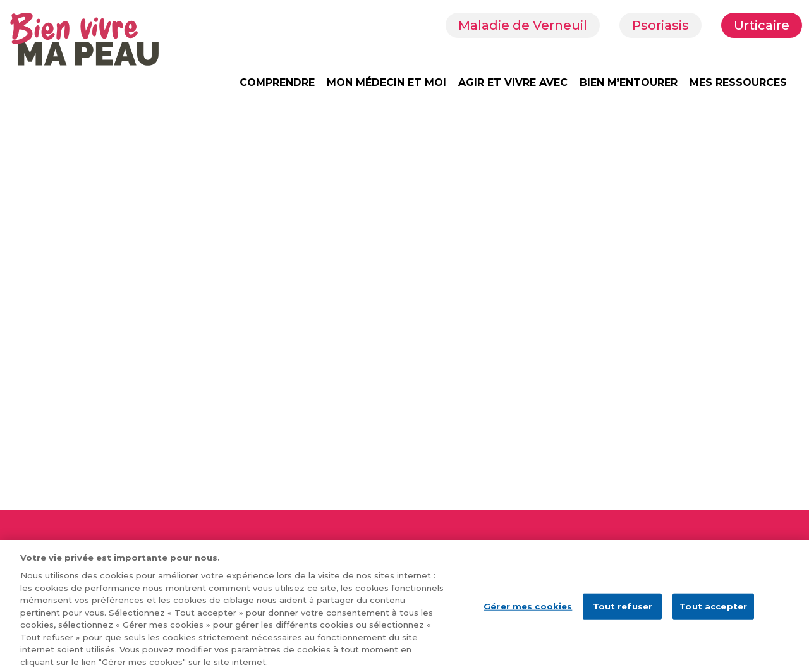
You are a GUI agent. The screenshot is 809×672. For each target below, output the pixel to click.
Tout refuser (623, 610)
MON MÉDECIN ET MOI (386, 82)
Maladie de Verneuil (523, 25)
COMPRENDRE (277, 82)
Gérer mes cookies (528, 610)
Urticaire (762, 25)
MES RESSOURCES (738, 82)
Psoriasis (660, 25)
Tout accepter (713, 610)
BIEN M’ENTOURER (629, 82)
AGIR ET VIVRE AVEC (513, 82)
